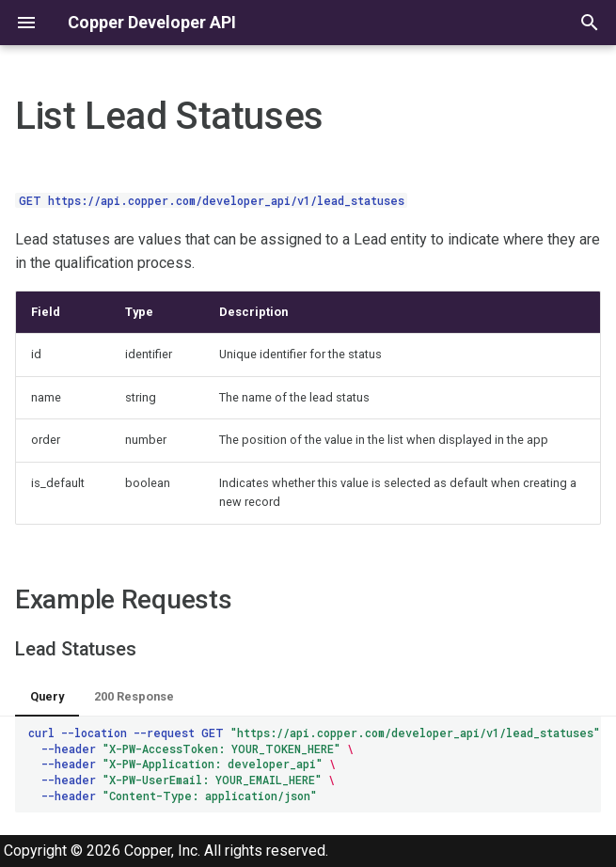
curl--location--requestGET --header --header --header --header (315, 764)
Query (47, 696)
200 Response (134, 696)
